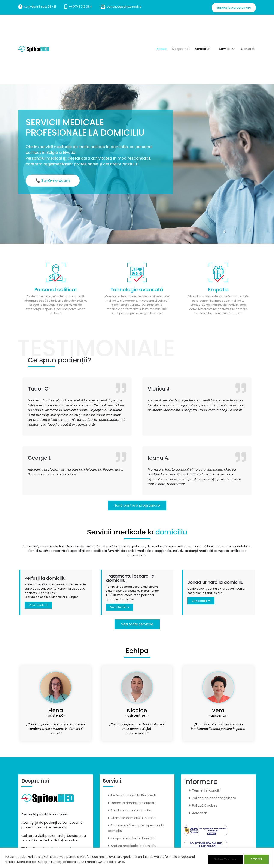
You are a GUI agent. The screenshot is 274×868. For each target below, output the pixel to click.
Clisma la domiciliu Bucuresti (133, 818)
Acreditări (203, 49)
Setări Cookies (225, 859)
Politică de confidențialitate (214, 798)
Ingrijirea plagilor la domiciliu (133, 838)
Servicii (224, 49)
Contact (248, 49)
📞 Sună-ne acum (53, 181)
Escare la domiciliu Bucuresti (133, 803)
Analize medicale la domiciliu (133, 846)
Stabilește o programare (234, 8)
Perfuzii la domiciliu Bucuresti (133, 795)
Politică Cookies (205, 805)
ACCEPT (256, 859)
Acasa (162, 49)
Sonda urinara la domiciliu (131, 810)
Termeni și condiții (206, 790)
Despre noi (181, 49)
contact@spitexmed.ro (124, 7)
